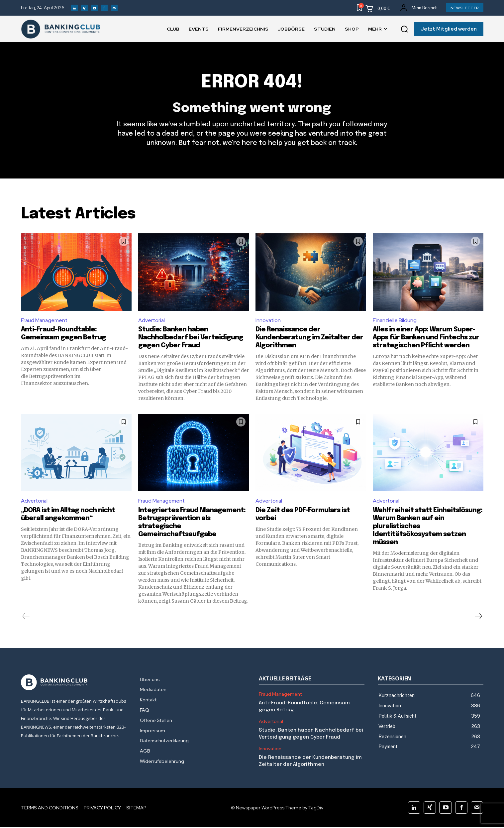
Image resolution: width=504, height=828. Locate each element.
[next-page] (478, 617)
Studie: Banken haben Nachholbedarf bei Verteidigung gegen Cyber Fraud (191, 338)
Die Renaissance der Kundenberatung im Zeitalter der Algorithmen (309, 338)
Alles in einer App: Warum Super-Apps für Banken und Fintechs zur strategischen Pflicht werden (426, 338)
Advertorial (152, 321)
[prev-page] (26, 617)
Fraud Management (45, 321)
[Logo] (74, 683)
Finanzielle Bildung (395, 321)
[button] (404, 29)
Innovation (268, 321)
